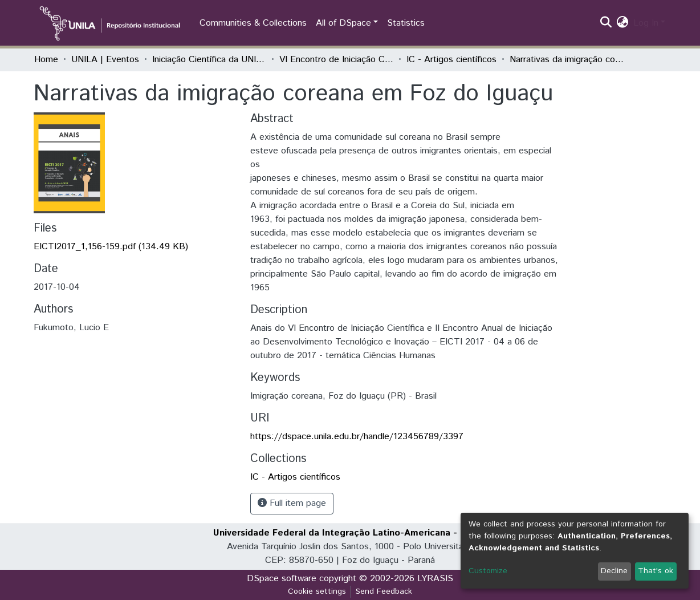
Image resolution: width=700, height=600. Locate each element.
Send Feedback (384, 591)
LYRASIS (435, 579)
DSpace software (282, 579)
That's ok (656, 571)
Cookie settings (317, 591)
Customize (488, 571)
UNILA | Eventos (105, 60)
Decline (614, 571)
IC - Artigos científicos (451, 60)
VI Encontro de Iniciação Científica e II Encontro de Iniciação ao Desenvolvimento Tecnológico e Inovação (336, 60)
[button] (623, 23)
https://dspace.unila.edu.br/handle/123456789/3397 (357, 437)
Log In (646, 23)
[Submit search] (606, 23)
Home (46, 60)
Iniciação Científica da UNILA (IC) (209, 60)
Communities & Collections (253, 23)
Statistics (406, 23)
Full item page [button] (292, 503)
